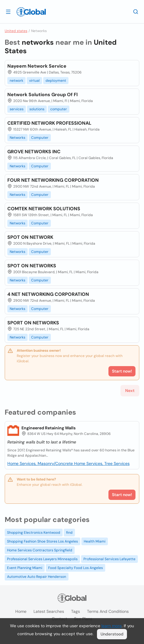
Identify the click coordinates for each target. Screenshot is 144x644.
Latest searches (49, 611)
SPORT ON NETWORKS (33, 323)
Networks (17, 138)
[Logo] (31, 12)
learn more (112, 626)
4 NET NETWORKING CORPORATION (48, 294)
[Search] (136, 11)
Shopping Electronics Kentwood (34, 533)
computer (59, 109)
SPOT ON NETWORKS (32, 266)
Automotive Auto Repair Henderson (37, 577)
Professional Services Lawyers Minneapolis (42, 559)
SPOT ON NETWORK (30, 237)
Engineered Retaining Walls (48, 428)
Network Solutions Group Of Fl (42, 95)
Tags (76, 611)
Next (130, 391)
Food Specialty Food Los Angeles (76, 568)
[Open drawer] (8, 11)
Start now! (122, 495)
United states (16, 31)
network (16, 81)
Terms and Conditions (108, 611)
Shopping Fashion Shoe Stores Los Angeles (42, 541)
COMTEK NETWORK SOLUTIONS (44, 209)
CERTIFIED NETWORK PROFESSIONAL (49, 123)
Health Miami (95, 541)
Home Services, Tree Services (102, 463)
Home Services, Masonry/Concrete (41, 463)
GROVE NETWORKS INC (34, 152)
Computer (40, 138)
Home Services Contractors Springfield (40, 550)
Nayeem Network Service (37, 66)
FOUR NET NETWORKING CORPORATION (53, 180)
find (69, 533)
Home (21, 611)
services (17, 109)
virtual (34, 81)
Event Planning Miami (25, 568)
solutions (37, 109)
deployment (56, 81)
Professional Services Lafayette (109, 559)
